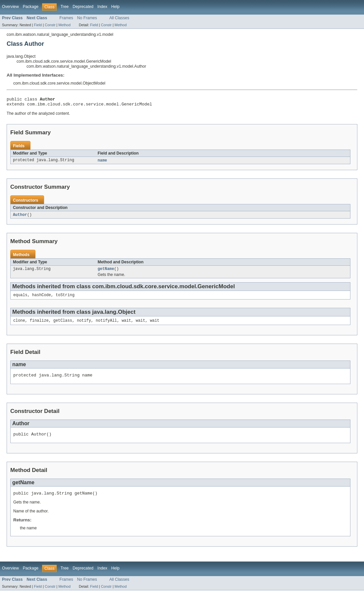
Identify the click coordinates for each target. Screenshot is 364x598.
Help (116, 7)
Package (31, 7)
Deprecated (83, 7)
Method (64, 25)
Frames (66, 18)
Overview (10, 7)
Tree (64, 7)
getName (106, 272)
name (102, 163)
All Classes (119, 18)
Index (102, 7)
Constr (50, 25)
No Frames (87, 18)
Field (38, 25)
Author (20, 217)
